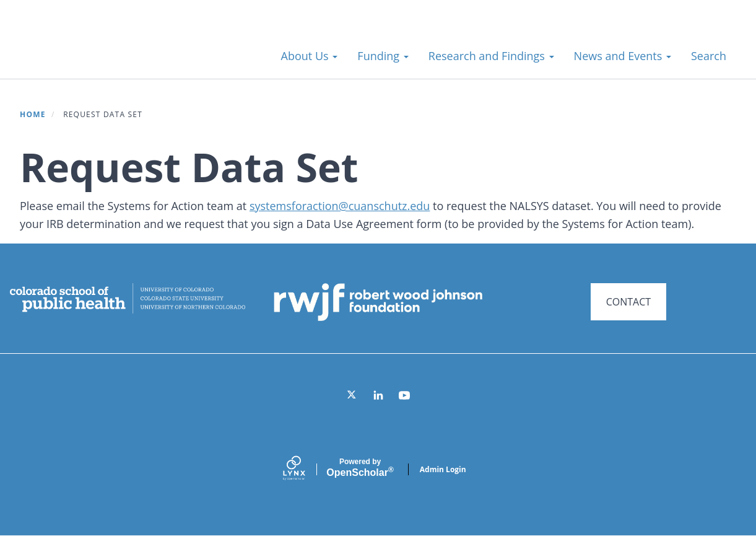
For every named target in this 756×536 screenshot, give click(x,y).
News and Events (623, 56)
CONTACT (628, 302)
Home (33, 114)
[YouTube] (404, 395)
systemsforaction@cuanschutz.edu (340, 206)
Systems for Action (120, 49)
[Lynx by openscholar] (305, 469)
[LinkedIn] (378, 395)
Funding (383, 56)
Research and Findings (491, 56)
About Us (310, 56)
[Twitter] (352, 395)
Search (709, 56)
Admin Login (443, 469)
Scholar (360, 468)
